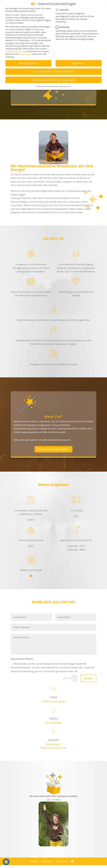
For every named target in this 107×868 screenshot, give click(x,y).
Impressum (47, 861)
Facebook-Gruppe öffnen (54, 449)
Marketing (64, 27)
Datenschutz (62, 861)
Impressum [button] (67, 86)
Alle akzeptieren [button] (28, 63)
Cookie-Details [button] (41, 86)
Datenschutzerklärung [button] (54, 86)
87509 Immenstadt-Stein (54, 748)
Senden (88, 678)
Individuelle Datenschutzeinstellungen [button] (53, 80)
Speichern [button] (79, 63)
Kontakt (34, 861)
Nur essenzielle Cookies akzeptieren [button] (54, 71)
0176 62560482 (53, 723)
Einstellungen (25, 54)
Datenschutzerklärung (15, 51)
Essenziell (63, 10)
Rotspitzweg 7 (53, 744)
